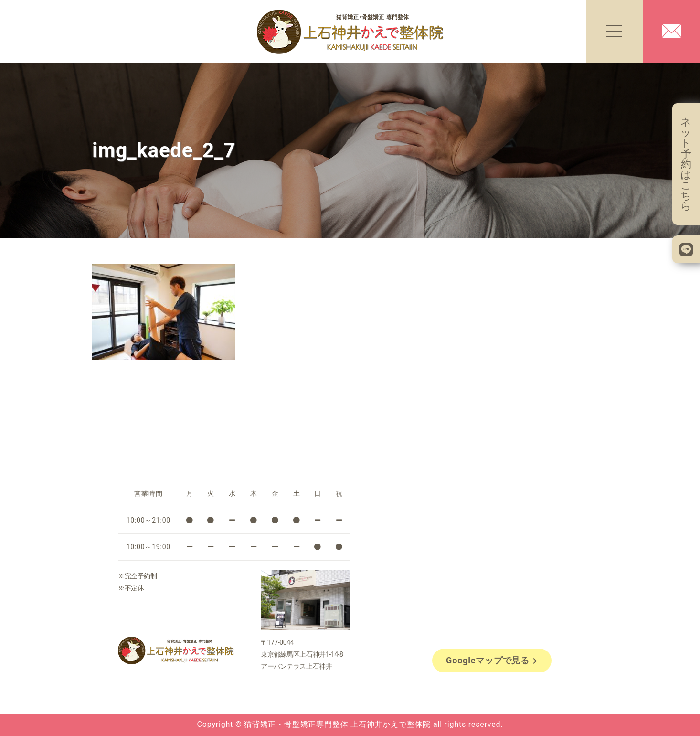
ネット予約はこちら (686, 164)
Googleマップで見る (492, 660)
